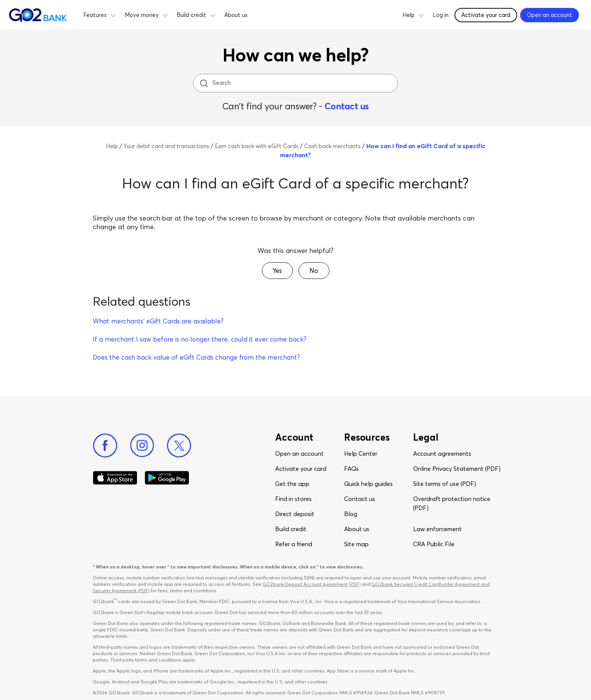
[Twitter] (179, 446)
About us (236, 15)
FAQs (351, 469)
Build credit (291, 529)
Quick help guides (368, 484)
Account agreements (442, 453)
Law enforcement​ (437, 529)
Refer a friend (294, 544)
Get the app (292, 484)
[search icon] (204, 83)
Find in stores (293, 499)
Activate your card (301, 469)
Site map (356, 544)
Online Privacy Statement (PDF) (457, 469)
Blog (351, 514)
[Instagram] (142, 446)
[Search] (296, 83)
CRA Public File (434, 544)
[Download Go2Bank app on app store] (115, 478)
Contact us (347, 106)
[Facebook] (105, 446)
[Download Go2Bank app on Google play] (167, 478)
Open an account (299, 453)
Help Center (361, 453)
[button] (113, 14)
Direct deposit (295, 514)
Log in (441, 15)
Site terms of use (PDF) (445, 484)
